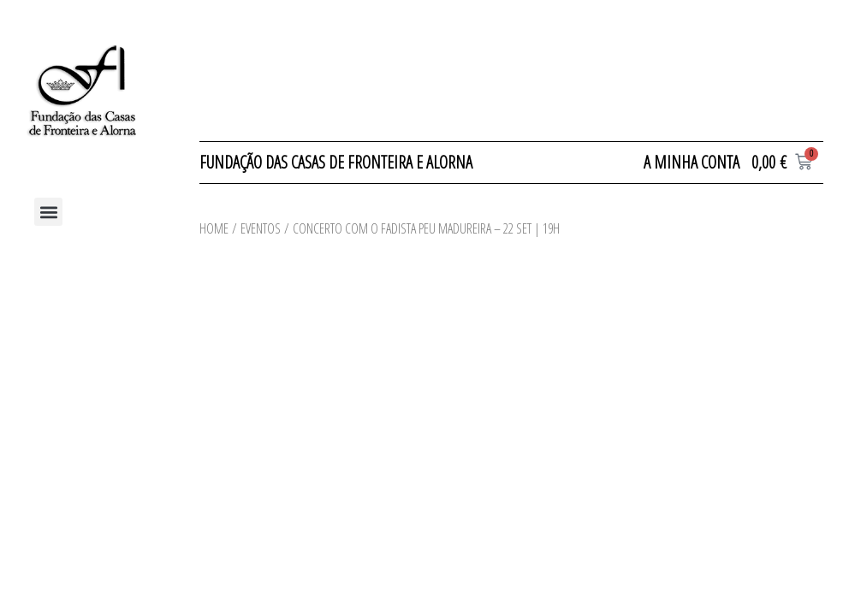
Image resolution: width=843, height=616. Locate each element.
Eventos (261, 228)
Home (214, 228)
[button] (48, 212)
